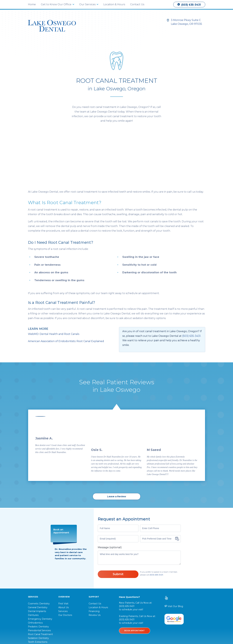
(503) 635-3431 (189, 5)
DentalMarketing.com (183, 628)
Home (32, 4)
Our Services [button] (88, 4)
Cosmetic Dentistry (39, 557)
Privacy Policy (103, 630)
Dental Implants (37, 565)
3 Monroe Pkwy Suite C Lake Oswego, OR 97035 (186, 22)
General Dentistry (38, 561)
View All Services (37, 599)
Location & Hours (114, 4)
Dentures (33, 569)
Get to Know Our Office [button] (56, 4)
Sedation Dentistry (38, 592)
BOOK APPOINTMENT (135, 584)
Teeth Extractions (38, 596)
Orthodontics (35, 576)
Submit (118, 528)
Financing (94, 565)
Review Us (95, 569)
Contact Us (137, 4)
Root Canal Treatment (40, 588)
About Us (63, 561)
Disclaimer (132, 630)
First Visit (63, 557)
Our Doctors (65, 569)
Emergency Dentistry (40, 573)
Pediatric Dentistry (38, 580)
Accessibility (118, 630)
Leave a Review (117, 450)
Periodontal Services (39, 584)
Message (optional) (110, 501)
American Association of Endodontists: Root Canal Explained (66, 295)
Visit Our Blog (174, 560)
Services (63, 565)
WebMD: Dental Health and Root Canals (54, 288)
